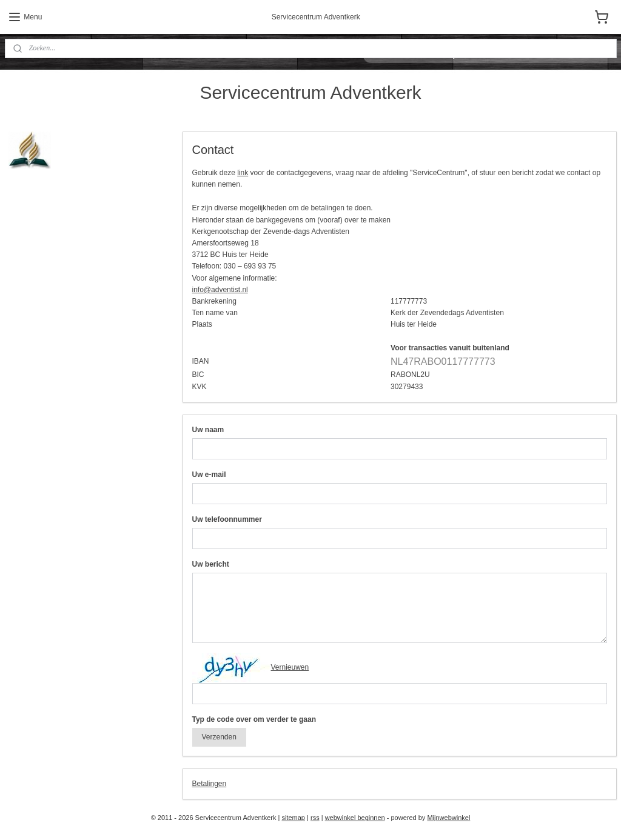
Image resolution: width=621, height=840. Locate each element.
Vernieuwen (290, 667)
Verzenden (219, 736)
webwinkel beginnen (355, 818)
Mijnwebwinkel (448, 818)
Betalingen (209, 783)
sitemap (293, 818)
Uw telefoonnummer (227, 519)
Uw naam (208, 429)
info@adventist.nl (220, 289)
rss (315, 818)
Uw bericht (210, 564)
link (243, 173)
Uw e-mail (209, 474)
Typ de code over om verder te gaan (254, 719)
